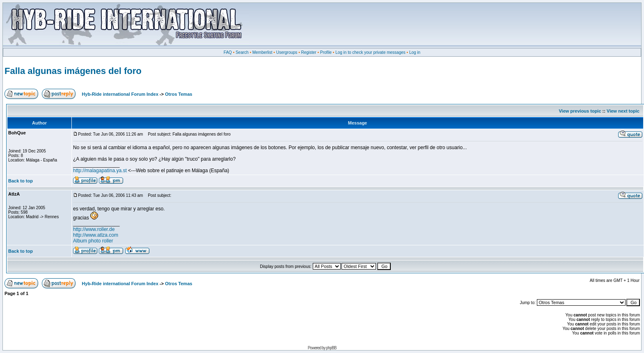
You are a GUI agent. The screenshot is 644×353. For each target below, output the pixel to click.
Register (308, 52)
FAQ (228, 52)
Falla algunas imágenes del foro (73, 71)
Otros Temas (179, 94)
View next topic (623, 111)
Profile (326, 52)
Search (242, 52)
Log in (415, 52)
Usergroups (287, 52)
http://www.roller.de (94, 229)
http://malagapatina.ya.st (100, 171)
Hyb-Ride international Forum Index (120, 94)
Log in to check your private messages (370, 52)
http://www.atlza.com (96, 235)
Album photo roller (93, 241)
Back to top (21, 181)
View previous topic (580, 111)
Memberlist (262, 52)
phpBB (331, 348)
